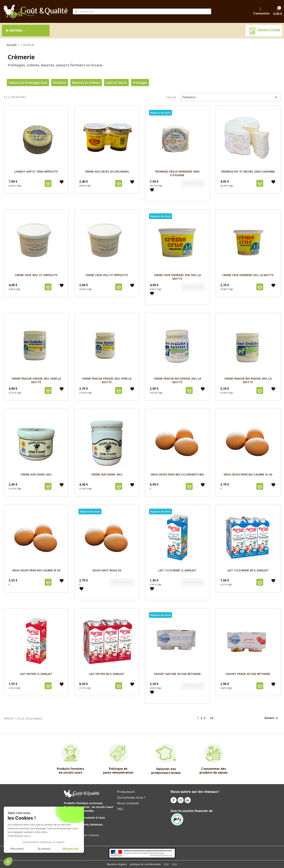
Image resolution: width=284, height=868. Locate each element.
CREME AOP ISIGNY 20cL (36, 474)
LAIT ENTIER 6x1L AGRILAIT (107, 674)
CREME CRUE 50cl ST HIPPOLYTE (36, 275)
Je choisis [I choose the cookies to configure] (44, 849)
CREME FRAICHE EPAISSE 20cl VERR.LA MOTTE (107, 380)
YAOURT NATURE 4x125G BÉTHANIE (177, 674)
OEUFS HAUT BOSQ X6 (107, 570)
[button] (8, 862)
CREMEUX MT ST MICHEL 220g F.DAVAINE (248, 171)
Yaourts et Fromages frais (28, 83)
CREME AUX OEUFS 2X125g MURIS (107, 171)
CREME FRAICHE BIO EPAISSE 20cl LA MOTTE (177, 380)
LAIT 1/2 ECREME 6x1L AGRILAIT (248, 570)
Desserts (60, 83)
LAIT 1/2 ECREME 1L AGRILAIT (177, 570)
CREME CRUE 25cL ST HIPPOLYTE (107, 275)
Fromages (140, 83)
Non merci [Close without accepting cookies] (17, 849)
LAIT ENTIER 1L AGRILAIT (36, 674)
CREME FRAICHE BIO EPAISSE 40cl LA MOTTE (248, 380)
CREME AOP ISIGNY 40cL (107, 474)
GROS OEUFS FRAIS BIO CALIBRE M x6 (36, 570)
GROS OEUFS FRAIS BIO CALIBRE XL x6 (248, 474)
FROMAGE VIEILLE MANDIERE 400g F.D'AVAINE (177, 173)
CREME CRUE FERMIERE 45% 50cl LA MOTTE (177, 277)
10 (212, 718)
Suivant (272, 718)
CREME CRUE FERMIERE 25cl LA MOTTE (248, 275)
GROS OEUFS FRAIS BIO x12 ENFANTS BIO (177, 474)
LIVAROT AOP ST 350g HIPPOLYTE (36, 171)
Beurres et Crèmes (86, 83)
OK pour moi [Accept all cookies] (71, 849)
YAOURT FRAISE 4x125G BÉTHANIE (248, 674)
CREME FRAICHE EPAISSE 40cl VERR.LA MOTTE (36, 380)
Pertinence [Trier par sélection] (230, 97)
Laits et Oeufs (116, 83)
